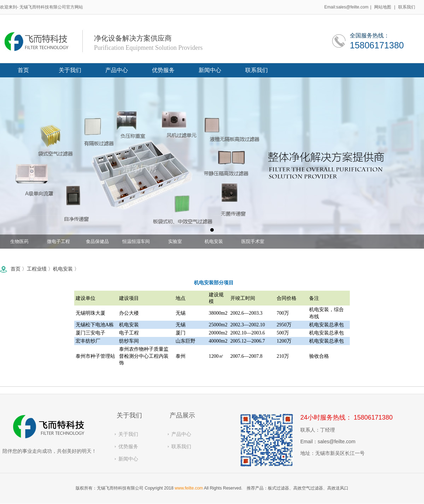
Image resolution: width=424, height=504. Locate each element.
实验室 (175, 244)
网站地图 (383, 7)
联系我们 (407, 7)
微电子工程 (58, 244)
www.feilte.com (189, 488)
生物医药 (19, 244)
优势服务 (128, 446)
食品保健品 (97, 244)
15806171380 (377, 45)
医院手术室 (253, 244)
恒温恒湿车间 (136, 244)
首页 (10, 269)
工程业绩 (31, 269)
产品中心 (181, 434)
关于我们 (128, 434)
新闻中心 (128, 459)
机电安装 (214, 244)
